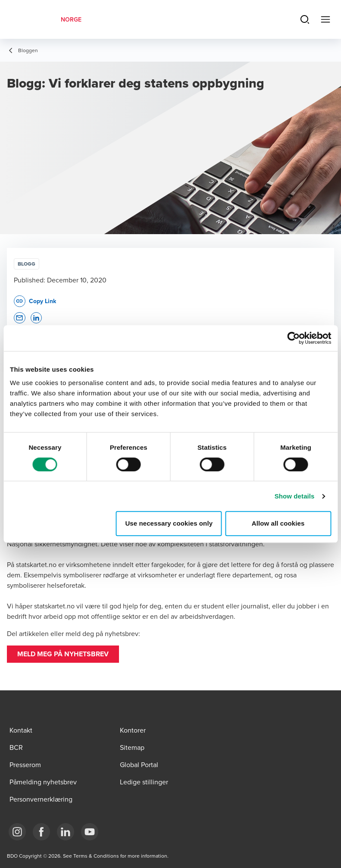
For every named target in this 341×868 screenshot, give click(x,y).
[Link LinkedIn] (66, 832)
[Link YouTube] (90, 832)
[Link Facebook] (41, 832)
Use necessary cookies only (169, 523)
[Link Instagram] (17, 832)
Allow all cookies (278, 523)
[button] (63, 654)
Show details (295, 496)
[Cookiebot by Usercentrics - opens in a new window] (293, 338)
